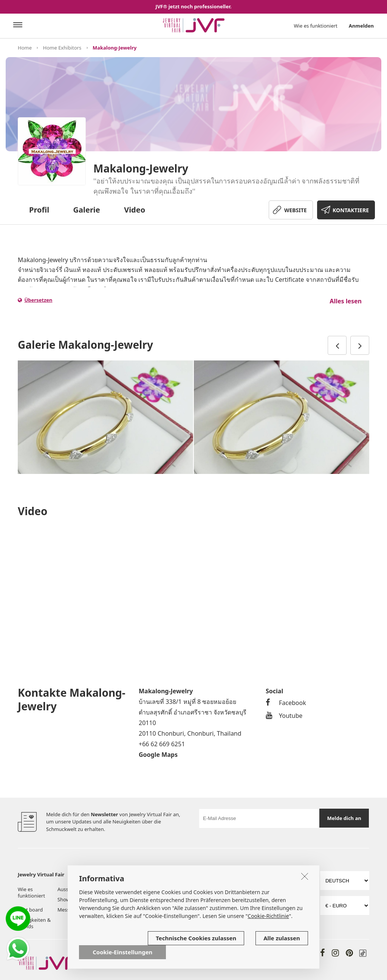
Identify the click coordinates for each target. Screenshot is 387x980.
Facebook (286, 703)
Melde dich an (344, 818)
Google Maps (158, 755)
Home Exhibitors (62, 48)
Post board (30, 910)
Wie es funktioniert (316, 26)
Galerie (87, 210)
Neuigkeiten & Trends (34, 923)
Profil (39, 210)
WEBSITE (296, 210)
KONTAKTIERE (351, 210)
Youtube (284, 716)
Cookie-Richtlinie (268, 916)
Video (135, 210)
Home (25, 48)
